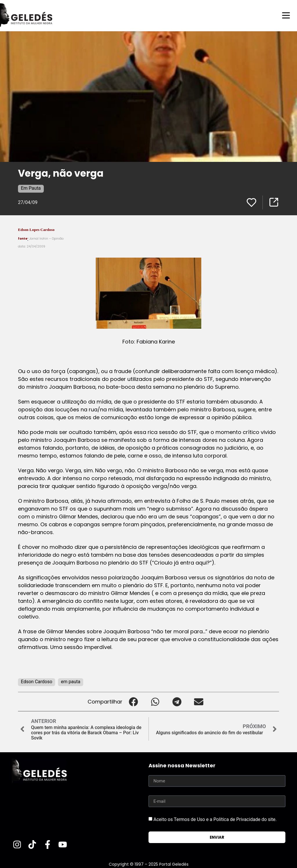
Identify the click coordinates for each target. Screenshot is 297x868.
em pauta (71, 681)
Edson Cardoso (37, 681)
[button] (133, 701)
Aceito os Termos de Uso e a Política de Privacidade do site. (215, 819)
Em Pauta (31, 188)
